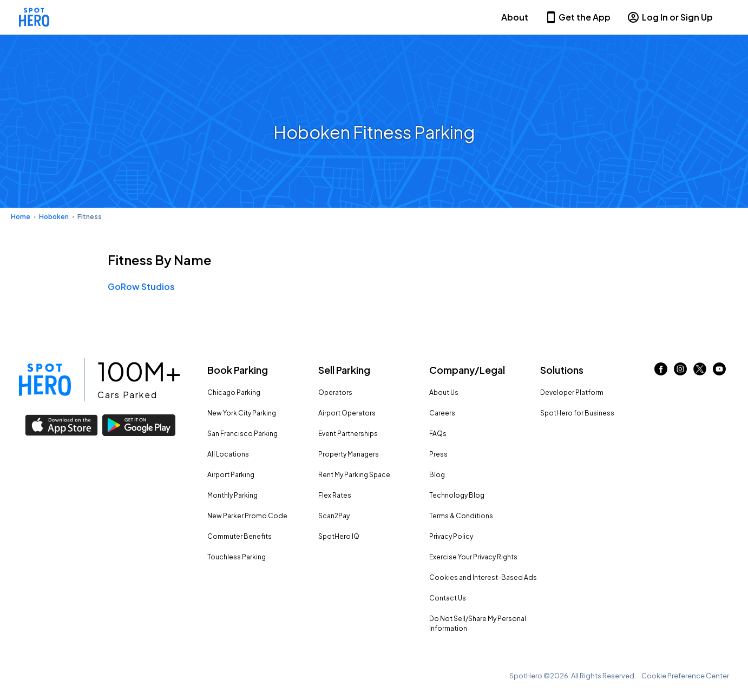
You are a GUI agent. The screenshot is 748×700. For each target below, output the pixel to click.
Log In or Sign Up (670, 17)
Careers (442, 413)
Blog (437, 475)
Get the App (578, 17)
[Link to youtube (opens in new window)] (719, 372)
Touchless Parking (237, 557)
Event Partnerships (348, 434)
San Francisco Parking (242, 434)
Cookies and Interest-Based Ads (483, 577)
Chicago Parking (234, 392)
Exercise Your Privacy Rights (473, 557)
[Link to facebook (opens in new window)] (661, 372)
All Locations (228, 454)
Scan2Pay (334, 516)
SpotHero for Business (577, 413)
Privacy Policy (451, 536)
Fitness (90, 217)
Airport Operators (347, 413)
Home (21, 217)
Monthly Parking (232, 495)
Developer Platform (572, 392)
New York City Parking (242, 413)
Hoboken (54, 217)
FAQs (438, 434)
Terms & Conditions (461, 516)
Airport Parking (231, 475)
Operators (335, 392)
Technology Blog (457, 495)
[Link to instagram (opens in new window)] (680, 372)
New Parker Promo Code (247, 516)
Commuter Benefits (240, 536)
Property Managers (349, 454)
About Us (444, 392)
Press (438, 454)
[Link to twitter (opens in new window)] (700, 372)
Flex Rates (335, 495)
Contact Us (448, 598)
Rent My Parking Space (354, 475)
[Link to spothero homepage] (45, 380)
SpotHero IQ (339, 536)
